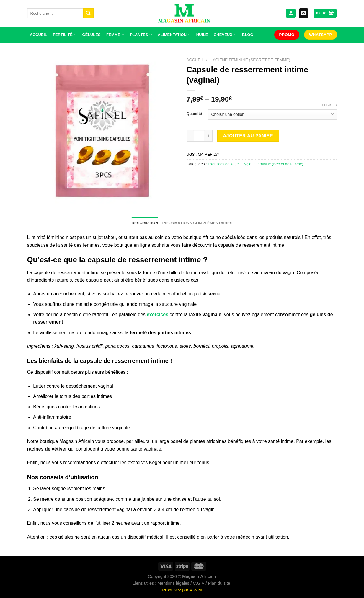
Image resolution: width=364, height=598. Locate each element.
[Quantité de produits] (199, 136)
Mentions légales (173, 583)
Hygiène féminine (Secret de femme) (250, 60)
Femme (115, 35)
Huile (202, 35)
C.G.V (199, 583)
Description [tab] (145, 223)
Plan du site (219, 583)
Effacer (330, 105)
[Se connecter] (291, 13)
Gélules (92, 35)
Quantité (194, 114)
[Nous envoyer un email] (304, 13)
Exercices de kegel (224, 164)
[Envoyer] (88, 13)
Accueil (39, 35)
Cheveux (225, 35)
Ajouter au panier (248, 135)
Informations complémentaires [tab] (197, 223)
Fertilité (65, 35)
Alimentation (174, 35)
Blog (248, 35)
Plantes (141, 35)
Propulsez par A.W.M (182, 590)
